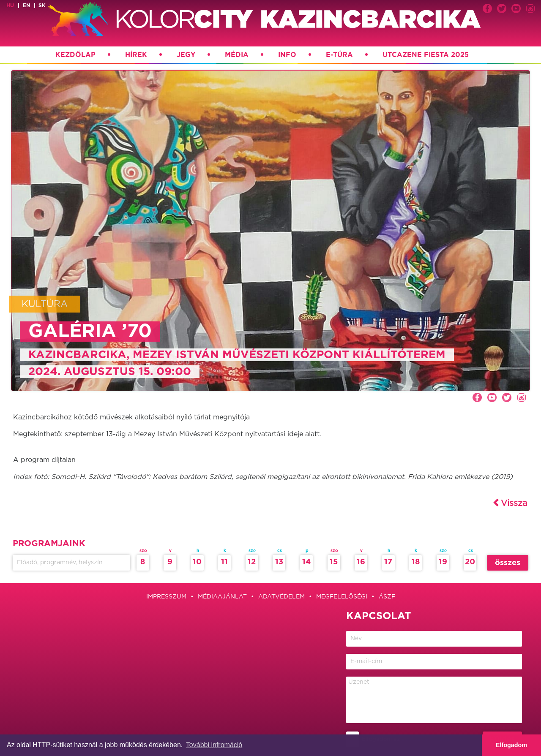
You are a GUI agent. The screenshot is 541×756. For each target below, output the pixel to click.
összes (508, 563)
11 (224, 562)
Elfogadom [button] (511, 745)
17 (388, 562)
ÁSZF (387, 597)
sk (42, 5)
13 (279, 562)
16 (361, 562)
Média (237, 55)
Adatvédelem (281, 597)
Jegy (186, 55)
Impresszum (166, 597)
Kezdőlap (75, 55)
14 (306, 562)
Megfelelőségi (342, 597)
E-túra (339, 55)
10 (197, 562)
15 (334, 562)
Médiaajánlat (222, 597)
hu (10, 5)
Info (287, 55)
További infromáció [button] (214, 745)
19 (443, 562)
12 (252, 562)
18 (416, 562)
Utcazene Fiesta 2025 (426, 55)
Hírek (136, 55)
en (26, 5)
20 (470, 562)
